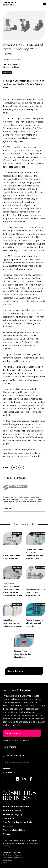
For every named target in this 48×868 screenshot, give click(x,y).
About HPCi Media (12, 811)
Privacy (6, 834)
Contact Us (8, 818)
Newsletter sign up (13, 814)
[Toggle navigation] (44, 4)
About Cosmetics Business (17, 807)
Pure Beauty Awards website (18, 822)
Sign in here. (24, 740)
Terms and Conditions (14, 830)
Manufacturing (7, 72)
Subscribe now (15, 671)
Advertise (8, 826)
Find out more (9, 747)
